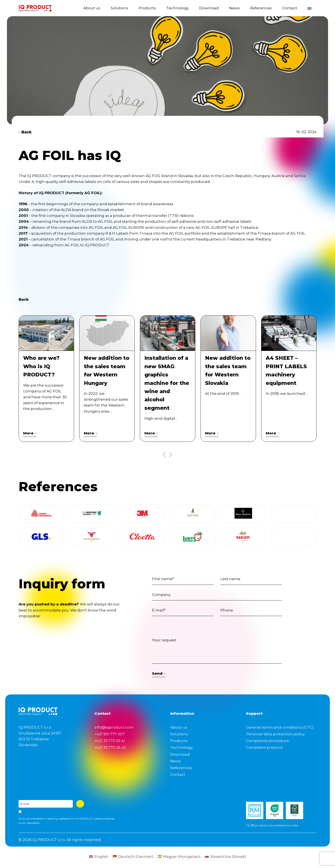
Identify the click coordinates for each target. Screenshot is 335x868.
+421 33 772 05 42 (110, 747)
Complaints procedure (267, 741)
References (261, 8)
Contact (290, 8)
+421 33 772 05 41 (110, 741)
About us (92, 8)
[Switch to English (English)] (99, 857)
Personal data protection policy (275, 734)
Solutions (119, 8)
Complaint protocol (264, 747)
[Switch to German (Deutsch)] (133, 857)
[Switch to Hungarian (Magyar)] (179, 857)
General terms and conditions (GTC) (280, 727)
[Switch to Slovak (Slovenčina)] (225, 857)
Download (209, 8)
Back (25, 132)
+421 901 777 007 (109, 734)
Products (147, 8)
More (30, 433)
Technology (178, 8)
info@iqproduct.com (114, 727)
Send (159, 673)
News (234, 8)
